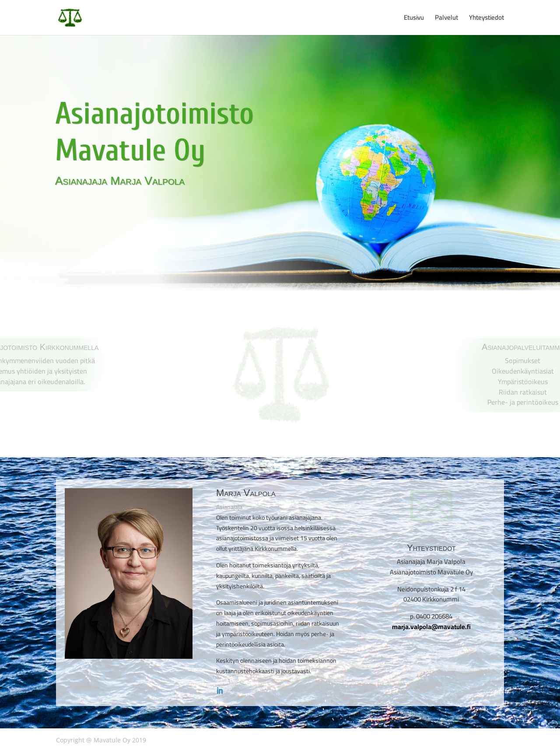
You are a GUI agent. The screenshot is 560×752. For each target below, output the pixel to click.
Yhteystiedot (486, 19)
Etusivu (414, 19)
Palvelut (446, 19)
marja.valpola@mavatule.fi (431, 627)
